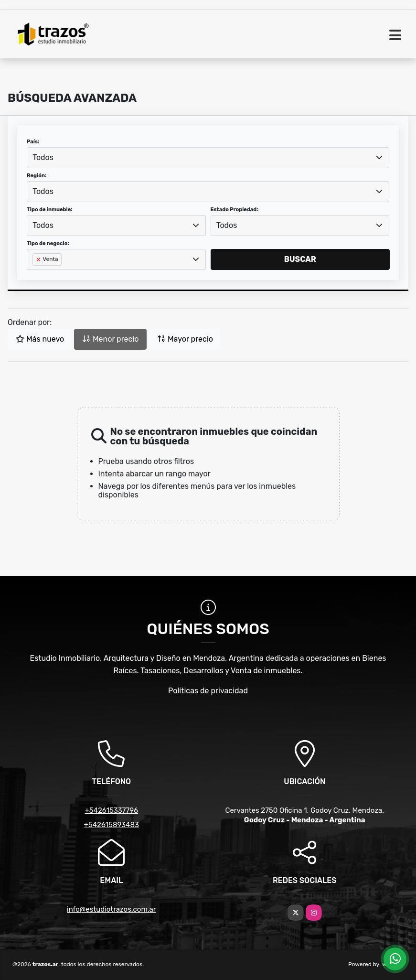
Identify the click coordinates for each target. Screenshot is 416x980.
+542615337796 (111, 810)
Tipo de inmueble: (49, 210)
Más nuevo (40, 339)
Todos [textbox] (43, 157)
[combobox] (208, 158)
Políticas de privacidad (208, 691)
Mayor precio (185, 339)
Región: (37, 176)
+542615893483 (112, 825)
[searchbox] (35, 275)
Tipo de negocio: (48, 243)
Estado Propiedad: (235, 210)
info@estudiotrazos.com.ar (112, 909)
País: (33, 142)
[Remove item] (39, 259)
